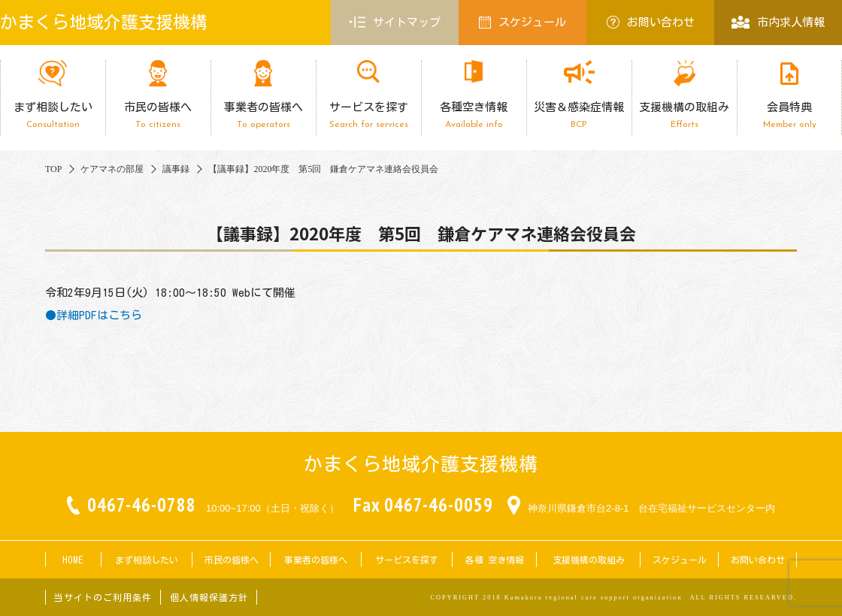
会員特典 (789, 115)
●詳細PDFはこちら (94, 315)
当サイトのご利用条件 (103, 597)
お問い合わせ (651, 22)
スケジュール (522, 22)
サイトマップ (395, 23)
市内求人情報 (778, 22)
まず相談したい (53, 115)
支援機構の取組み (684, 115)
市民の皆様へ (158, 115)
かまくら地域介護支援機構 (104, 22)
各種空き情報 (474, 115)
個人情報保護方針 (209, 597)
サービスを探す (368, 115)
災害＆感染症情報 (579, 115)
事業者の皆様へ (263, 115)
